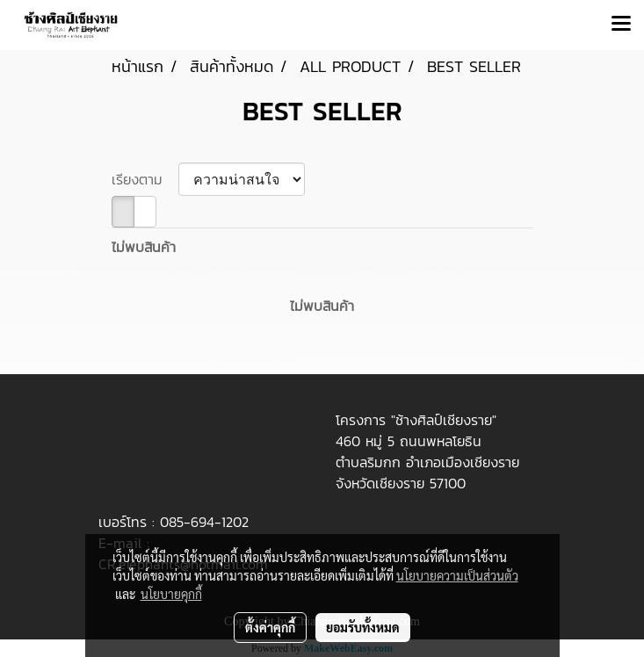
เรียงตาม (145, 179)
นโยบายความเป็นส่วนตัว (457, 575)
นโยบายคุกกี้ (171, 594)
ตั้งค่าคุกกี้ (270, 627)
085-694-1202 (204, 522)
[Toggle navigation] (621, 25)
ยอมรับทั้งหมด (363, 627)
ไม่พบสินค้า (144, 247)
